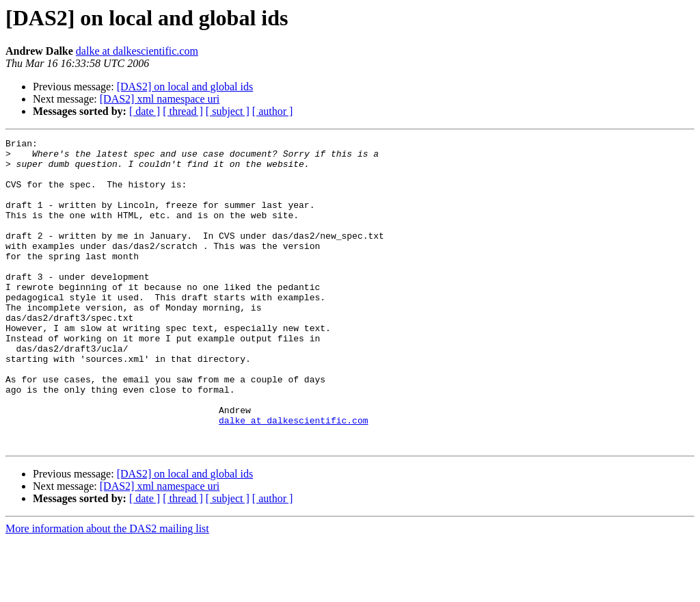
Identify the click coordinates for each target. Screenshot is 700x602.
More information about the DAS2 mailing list (107, 590)
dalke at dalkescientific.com (137, 51)
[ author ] (273, 111)
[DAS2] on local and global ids (185, 87)
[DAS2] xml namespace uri (160, 99)
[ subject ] (228, 111)
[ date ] (145, 111)
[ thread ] (183, 111)
